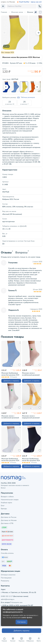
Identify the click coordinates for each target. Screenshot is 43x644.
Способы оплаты (7, 553)
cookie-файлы (27, 618)
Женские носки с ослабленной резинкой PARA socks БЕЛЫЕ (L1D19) (10, 417)
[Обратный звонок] (40, 6)
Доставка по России (9, 517)
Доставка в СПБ (7, 523)
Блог (3, 506)
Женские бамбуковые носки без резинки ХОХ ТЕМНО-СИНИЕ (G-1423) (31, 460)
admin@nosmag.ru (8, 599)
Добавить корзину (21, 631)
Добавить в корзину (11, 381)
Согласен (21, 622)
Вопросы (21, 252)
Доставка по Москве (9, 520)
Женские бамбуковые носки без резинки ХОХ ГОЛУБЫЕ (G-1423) (10, 374)
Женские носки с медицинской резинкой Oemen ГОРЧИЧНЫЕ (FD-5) (32, 417)
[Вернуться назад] (3, 6)
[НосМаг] (21, 478)
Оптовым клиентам (8, 575)
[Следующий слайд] (38, 33)
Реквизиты (5, 581)
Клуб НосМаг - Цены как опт (29, 2)
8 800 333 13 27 (7, 596)
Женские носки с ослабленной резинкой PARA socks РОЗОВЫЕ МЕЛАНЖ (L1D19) (31, 374)
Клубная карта (6, 503)
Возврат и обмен (7, 497)
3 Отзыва (29, 63)
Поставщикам (6, 578)
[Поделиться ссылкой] (36, 12)
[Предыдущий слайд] (5, 33)
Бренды (4, 509)
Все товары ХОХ (8, 52)
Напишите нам (17, 602)
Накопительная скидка (10, 500)
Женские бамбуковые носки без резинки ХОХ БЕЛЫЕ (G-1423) (10, 460)
